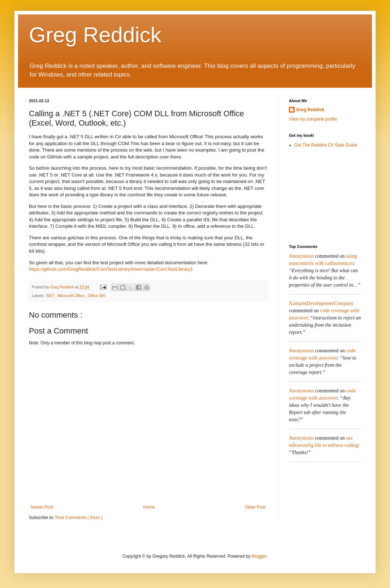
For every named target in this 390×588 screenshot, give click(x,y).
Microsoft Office (71, 296)
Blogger (259, 556)
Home (149, 507)
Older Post (255, 507)
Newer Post (42, 507)
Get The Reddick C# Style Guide (326, 145)
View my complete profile (313, 119)
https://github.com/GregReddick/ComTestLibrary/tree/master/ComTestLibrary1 (111, 269)
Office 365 (97, 296)
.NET (50, 296)
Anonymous (301, 256)
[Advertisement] (325, 196)
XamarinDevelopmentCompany (321, 303)
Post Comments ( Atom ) (79, 518)
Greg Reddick (95, 35)
